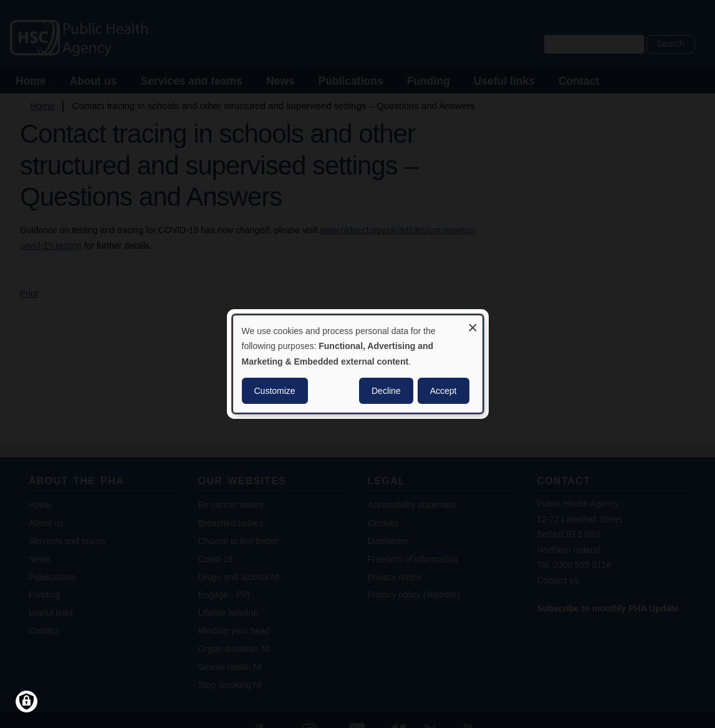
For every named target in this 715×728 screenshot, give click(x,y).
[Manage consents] (26, 702)
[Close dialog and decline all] (473, 323)
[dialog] (358, 364)
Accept (444, 391)
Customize (275, 391)
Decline (386, 391)
